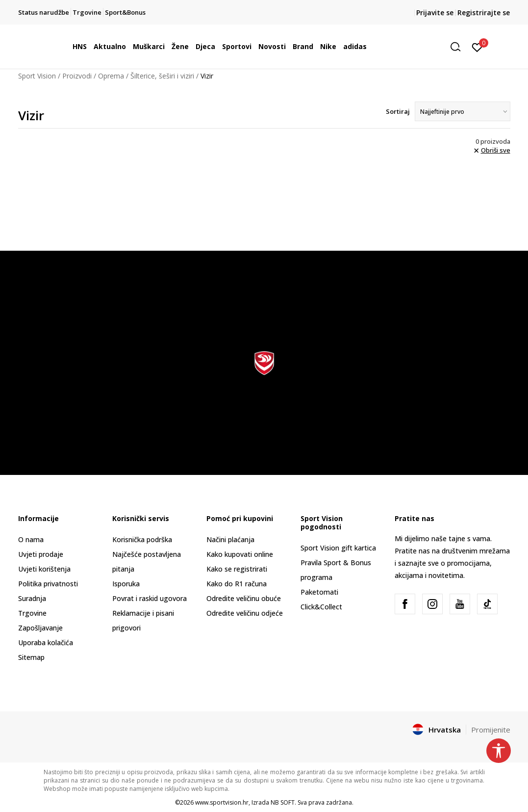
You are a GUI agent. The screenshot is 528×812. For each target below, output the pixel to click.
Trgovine (32, 613)
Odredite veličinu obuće (244, 598)
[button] (459, 47)
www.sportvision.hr (222, 802)
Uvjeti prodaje (41, 554)
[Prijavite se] (477, 47)
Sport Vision (37, 76)
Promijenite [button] (491, 730)
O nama (31, 539)
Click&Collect (321, 607)
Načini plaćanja (230, 539)
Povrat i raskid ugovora (150, 598)
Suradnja (32, 598)
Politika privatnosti (48, 584)
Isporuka (126, 584)
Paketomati (319, 592)
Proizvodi (77, 76)
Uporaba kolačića (46, 642)
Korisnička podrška (142, 539)
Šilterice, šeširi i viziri (162, 76)
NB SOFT (283, 802)
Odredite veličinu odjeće (245, 613)
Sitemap (31, 657)
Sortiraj (398, 111)
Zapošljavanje (40, 628)
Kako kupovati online (240, 554)
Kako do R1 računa (237, 584)
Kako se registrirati (237, 569)
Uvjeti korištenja (44, 569)
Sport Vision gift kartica (338, 548)
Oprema (111, 76)
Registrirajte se (484, 13)
